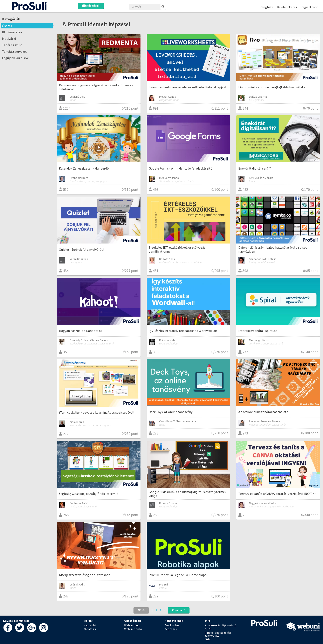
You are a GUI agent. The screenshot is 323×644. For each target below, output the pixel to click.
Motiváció (9, 39)
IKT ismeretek (12, 32)
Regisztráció (310, 7)
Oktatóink (90, 629)
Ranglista (266, 7)
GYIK (208, 639)
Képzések (91, 6)
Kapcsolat (90, 625)
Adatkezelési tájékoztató (221, 625)
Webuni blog (132, 625)
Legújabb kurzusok (15, 58)
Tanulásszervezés (15, 52)
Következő (179, 610)
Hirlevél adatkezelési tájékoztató (218, 634)
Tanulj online (172, 625)
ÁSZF (208, 629)
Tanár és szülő (12, 45)
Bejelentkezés (287, 7)
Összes (7, 26)
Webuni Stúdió (133, 629)
